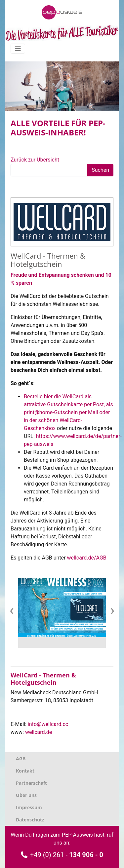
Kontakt (25, 771)
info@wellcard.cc (48, 724)
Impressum (29, 807)
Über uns (26, 795)
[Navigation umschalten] (18, 49)
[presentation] (12, 610)
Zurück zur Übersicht (35, 160)
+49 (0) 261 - (62, 855)
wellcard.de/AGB (87, 558)
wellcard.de (39, 732)
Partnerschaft (31, 783)
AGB (21, 759)
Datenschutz (30, 820)
